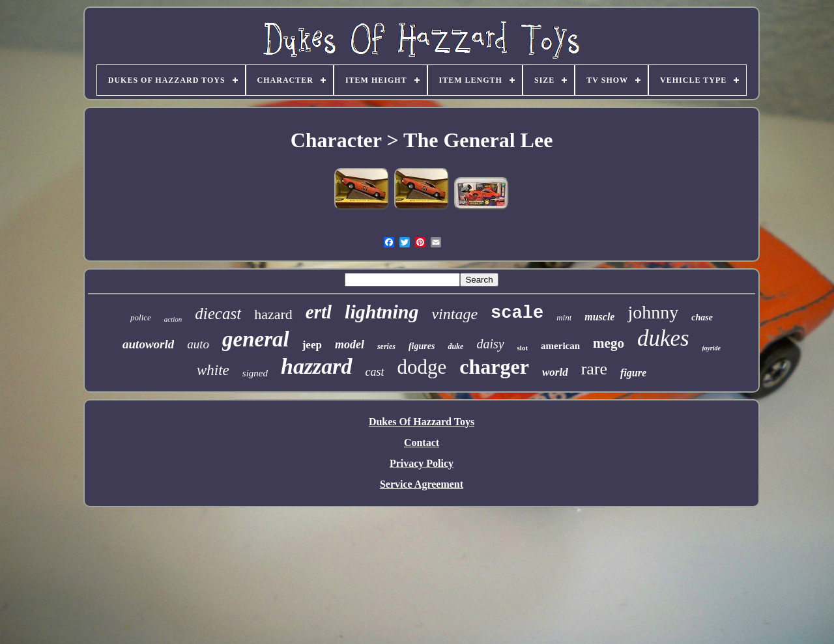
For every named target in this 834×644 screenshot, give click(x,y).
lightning (381, 312)
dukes (663, 338)
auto (198, 344)
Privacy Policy (422, 463)
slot (523, 348)
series (386, 346)
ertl (319, 312)
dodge (422, 367)
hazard (273, 314)
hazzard (317, 366)
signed (255, 373)
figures (422, 346)
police (141, 317)
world (555, 372)
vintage (454, 314)
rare (594, 369)
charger (494, 367)
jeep (312, 345)
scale (517, 313)
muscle (599, 317)
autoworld (148, 344)
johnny (653, 312)
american (560, 346)
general (256, 339)
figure (633, 373)
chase (702, 317)
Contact (422, 442)
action (173, 319)
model (350, 344)
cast (375, 372)
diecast (218, 314)
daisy (490, 344)
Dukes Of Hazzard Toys (422, 422)
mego (609, 343)
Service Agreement (422, 484)
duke (455, 346)
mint (564, 317)
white (213, 370)
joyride (712, 348)
